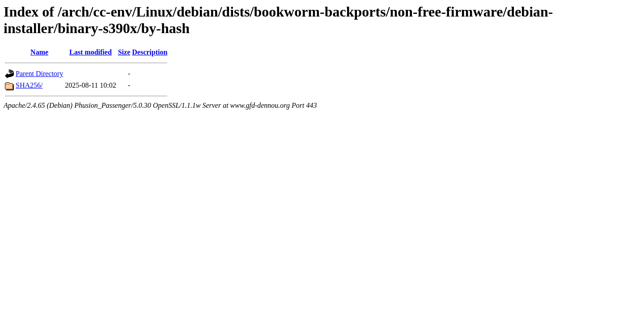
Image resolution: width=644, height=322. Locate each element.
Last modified (91, 52)
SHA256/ (29, 85)
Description (150, 52)
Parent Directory (39, 74)
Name (39, 52)
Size (124, 52)
